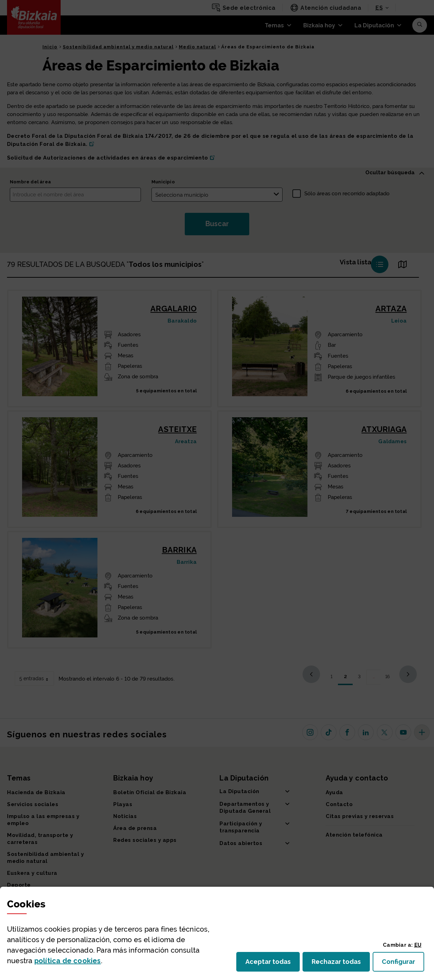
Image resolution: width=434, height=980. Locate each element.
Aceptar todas (273, 964)
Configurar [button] (403, 964)
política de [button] (68, 961)
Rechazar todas (341, 964)
